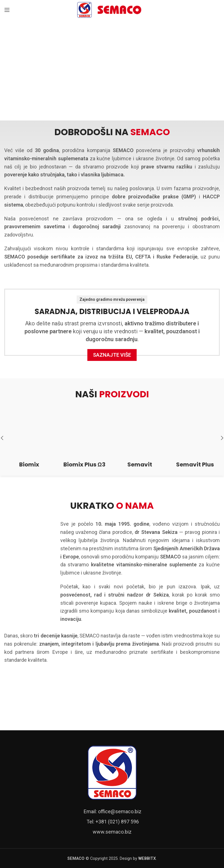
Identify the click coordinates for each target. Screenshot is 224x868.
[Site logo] (112, 9)
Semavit (140, 464)
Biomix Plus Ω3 (84, 464)
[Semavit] (140, 433)
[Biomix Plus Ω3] (84, 433)
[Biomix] (29, 433)
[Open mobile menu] (7, 10)
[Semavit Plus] (195, 433)
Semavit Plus (195, 464)
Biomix (29, 464)
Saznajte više (112, 355)
